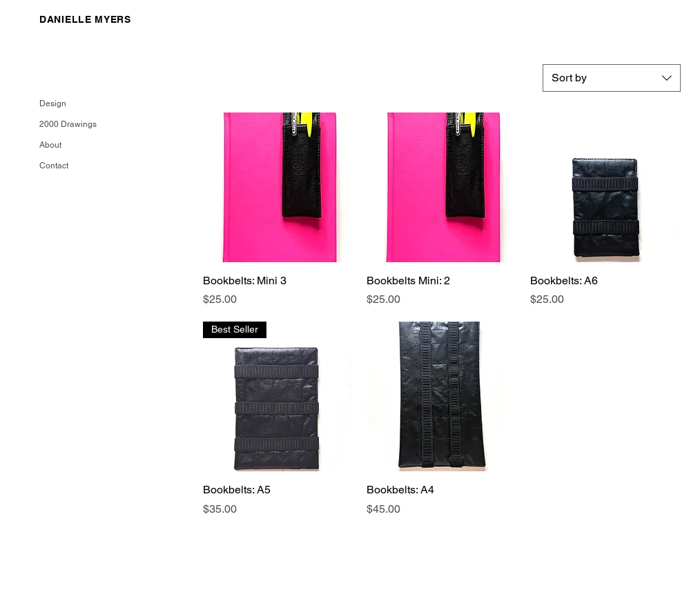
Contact (54, 166)
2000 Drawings (66, 124)
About (50, 145)
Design (53, 104)
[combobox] (612, 78)
